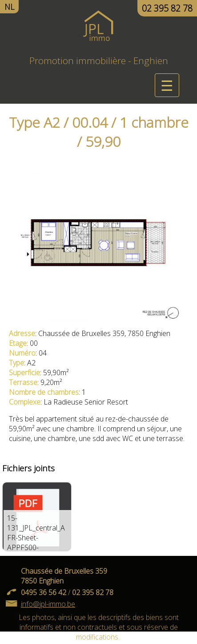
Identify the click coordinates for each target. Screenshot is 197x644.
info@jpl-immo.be (48, 604)
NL (9, 7)
